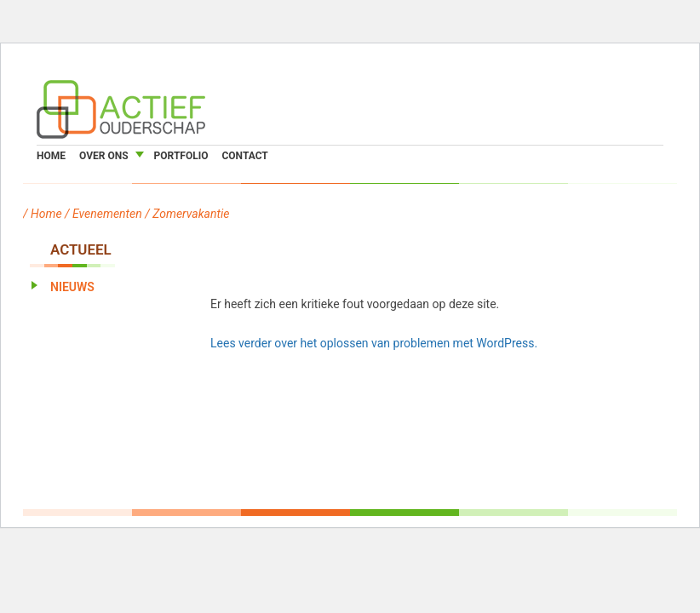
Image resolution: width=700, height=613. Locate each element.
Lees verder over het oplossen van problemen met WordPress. (374, 343)
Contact (244, 156)
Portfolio (181, 156)
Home (51, 156)
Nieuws (72, 287)
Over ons (104, 156)
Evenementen (107, 214)
